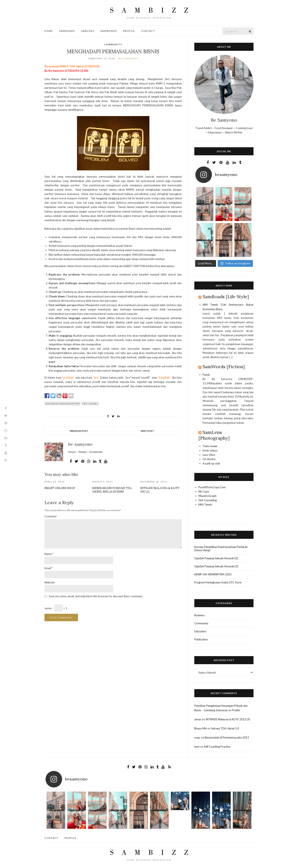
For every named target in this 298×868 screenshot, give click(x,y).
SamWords (109, 31)
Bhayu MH (201, 728)
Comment (50, 516)
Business (199, 615)
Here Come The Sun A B (201, 811)
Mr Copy (204, 492)
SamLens (88, 31)
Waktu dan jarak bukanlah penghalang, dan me (242, 241)
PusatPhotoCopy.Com (212, 487)
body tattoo (210, 450)
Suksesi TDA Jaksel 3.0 (225, 728)
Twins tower (210, 446)
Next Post (147, 431)
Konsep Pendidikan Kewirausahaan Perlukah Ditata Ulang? (221, 549)
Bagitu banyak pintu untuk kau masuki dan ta (224, 241)
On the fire (209, 459)
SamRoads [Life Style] (226, 297)
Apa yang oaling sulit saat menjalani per (242, 811)
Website (50, 582)
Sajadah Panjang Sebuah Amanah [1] (216, 566)
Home (49, 31)
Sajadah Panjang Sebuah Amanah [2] (216, 558)
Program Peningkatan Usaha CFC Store (218, 582)
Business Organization (63, 404)
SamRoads (67, 31)
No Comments (128, 58)
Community (113, 44)
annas (198, 719)
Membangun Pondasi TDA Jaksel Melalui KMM (112, 490)
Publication (201, 639)
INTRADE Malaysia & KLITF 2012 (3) (228, 719)
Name (49, 554)
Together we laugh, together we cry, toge (223, 205)
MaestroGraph (207, 496)
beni (197, 747)
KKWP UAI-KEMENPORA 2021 (213, 574)
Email (49, 568)
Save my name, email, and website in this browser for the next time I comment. (96, 596)
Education (200, 631)
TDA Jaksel (90, 404)
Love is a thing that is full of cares (203, 205)
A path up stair (211, 463)
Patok (206, 375)
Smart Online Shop (60, 488)
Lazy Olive (209, 455)
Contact (148, 31)
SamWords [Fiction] (224, 367)
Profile (129, 31)
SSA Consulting (208, 500)
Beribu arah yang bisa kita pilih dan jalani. (205, 241)
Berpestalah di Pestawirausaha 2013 (227, 737)
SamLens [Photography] (214, 435)
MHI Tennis (205, 505)
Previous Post (79, 431)
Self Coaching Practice (217, 747)
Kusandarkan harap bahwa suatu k (242, 205)
